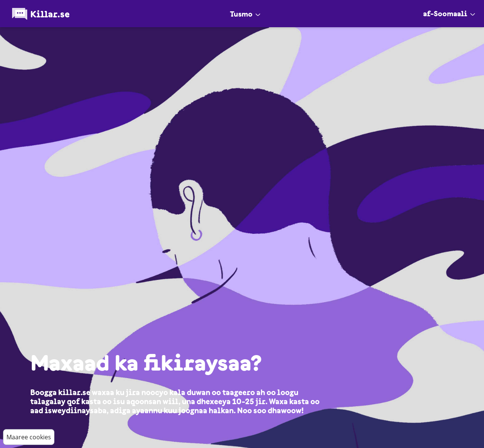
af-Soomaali (449, 14)
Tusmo (245, 14)
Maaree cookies (29, 437)
